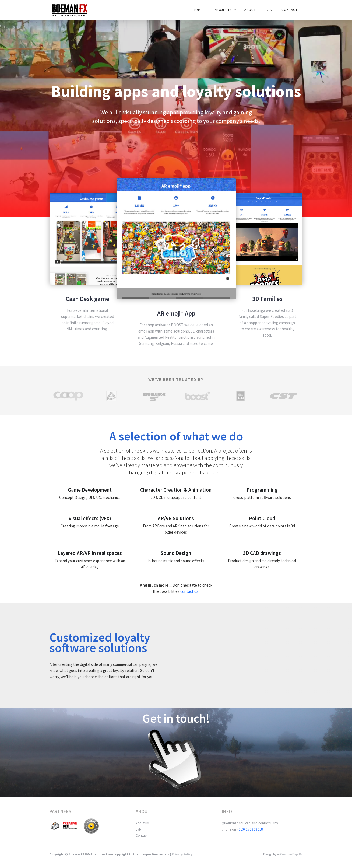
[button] (224, 10)
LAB (269, 10)
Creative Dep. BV (291, 854)
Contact (290, 10)
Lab (138, 829)
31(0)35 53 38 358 (251, 829)
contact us (189, 591)
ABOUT (250, 10)
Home (198, 10)
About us (142, 823)
